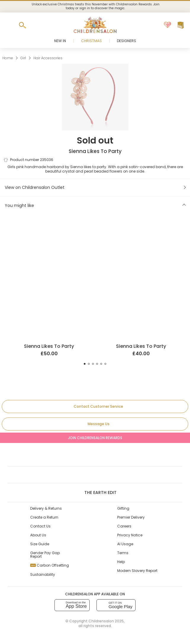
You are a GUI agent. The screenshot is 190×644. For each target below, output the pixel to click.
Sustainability (43, 574)
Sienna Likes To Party (95, 151)
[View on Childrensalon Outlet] (95, 187)
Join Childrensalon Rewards (95, 438)
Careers (124, 526)
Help (121, 562)
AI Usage (125, 544)
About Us (38, 535)
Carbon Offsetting (50, 565)
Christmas (91, 41)
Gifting (123, 508)
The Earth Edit (95, 492)
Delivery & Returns (46, 508)
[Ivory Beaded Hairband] (49, 228)
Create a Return (44, 517)
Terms (123, 553)
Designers (127, 41)
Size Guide (40, 544)
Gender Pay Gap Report (45, 555)
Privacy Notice (130, 535)
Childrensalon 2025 (106, 621)
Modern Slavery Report (137, 571)
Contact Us (40, 526)
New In (60, 41)
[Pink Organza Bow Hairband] (141, 228)
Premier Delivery (131, 517)
